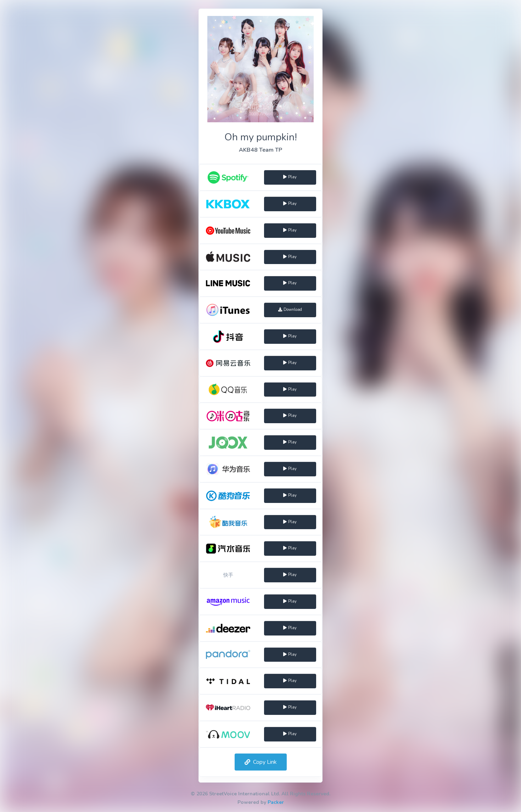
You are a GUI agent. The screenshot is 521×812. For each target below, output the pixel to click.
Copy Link (261, 762)
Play (290, 177)
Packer (276, 802)
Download (290, 310)
